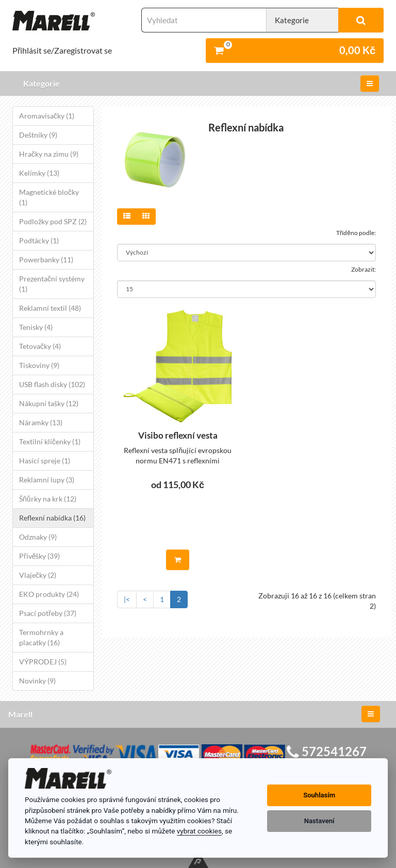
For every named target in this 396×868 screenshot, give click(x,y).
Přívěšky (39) (39, 556)
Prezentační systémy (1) (52, 284)
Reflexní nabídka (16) (52, 518)
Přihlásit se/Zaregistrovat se (62, 50)
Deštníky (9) (38, 135)
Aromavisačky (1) (47, 116)
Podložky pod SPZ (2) (53, 221)
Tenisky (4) (36, 327)
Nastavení (319, 821)
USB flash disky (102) (52, 384)
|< (127, 599)
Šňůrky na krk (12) (48, 499)
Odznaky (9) (38, 537)
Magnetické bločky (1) (49, 197)
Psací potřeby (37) (48, 613)
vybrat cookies (199, 831)
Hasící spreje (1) (45, 461)
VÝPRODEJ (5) (43, 662)
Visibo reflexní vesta (178, 436)
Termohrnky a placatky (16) (41, 637)
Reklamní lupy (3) (47, 480)
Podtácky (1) (39, 240)
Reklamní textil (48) (50, 308)
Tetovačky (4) (40, 346)
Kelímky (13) (39, 173)
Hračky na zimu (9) (49, 154)
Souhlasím (319, 795)
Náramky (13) (41, 422)
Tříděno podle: (356, 233)
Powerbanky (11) (46, 260)
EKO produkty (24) (49, 594)
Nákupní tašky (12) (49, 403)
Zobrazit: (364, 269)
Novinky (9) (37, 681)
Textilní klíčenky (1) (50, 441)
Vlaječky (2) (38, 575)
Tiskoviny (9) (39, 365)
